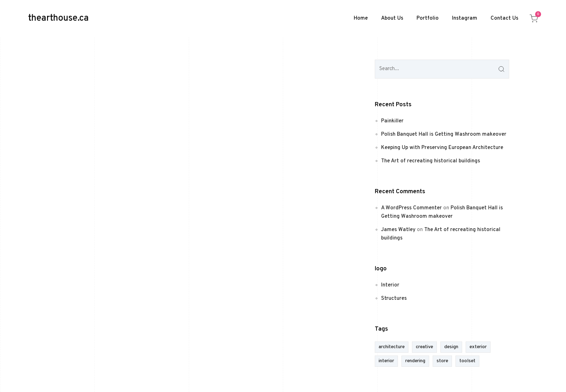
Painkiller (392, 121)
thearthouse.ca (58, 19)
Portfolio (428, 18)
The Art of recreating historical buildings (431, 161)
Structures (394, 299)
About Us (392, 18)
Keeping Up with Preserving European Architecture (442, 148)
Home (361, 18)
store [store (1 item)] (442, 361)
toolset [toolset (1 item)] (467, 361)
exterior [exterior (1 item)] (478, 347)
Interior (390, 285)
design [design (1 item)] (451, 347)
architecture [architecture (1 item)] (392, 347)
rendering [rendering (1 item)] (415, 361)
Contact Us (504, 18)
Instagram (465, 18)
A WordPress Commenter (411, 208)
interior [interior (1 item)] (386, 361)
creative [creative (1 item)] (424, 347)
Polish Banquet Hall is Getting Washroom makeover (444, 134)
